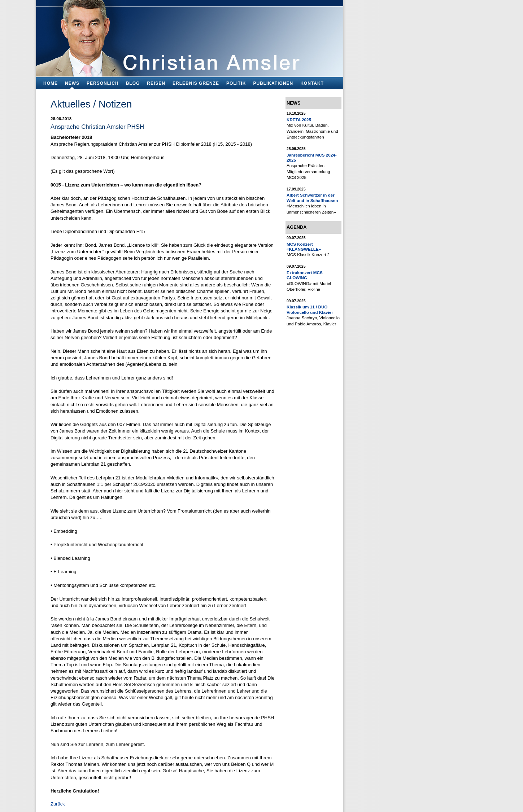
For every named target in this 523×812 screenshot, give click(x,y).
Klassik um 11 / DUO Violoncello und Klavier (310, 309)
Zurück (58, 804)
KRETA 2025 (299, 120)
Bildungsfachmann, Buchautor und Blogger (190, 36)
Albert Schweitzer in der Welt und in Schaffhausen (312, 197)
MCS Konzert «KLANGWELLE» (304, 247)
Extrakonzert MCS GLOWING (305, 275)
